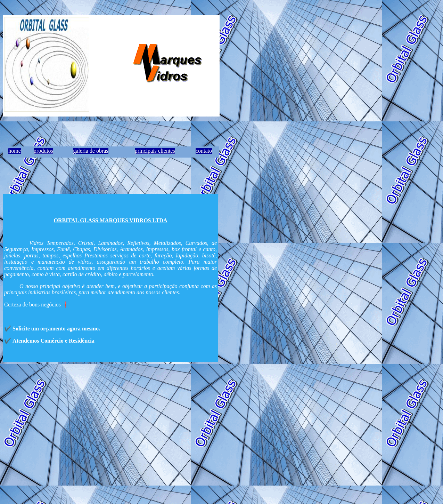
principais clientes (155, 151)
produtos (43, 151)
